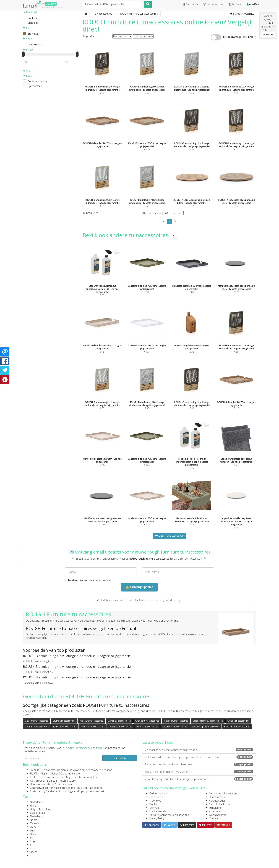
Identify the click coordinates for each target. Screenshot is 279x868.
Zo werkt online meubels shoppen (169, 815)
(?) (255, 37)
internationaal (64, 784)
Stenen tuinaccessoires (119, 721)
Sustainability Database (44, 791)
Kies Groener (37, 781)
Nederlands (37, 802)
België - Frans (38, 813)
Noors (34, 820)
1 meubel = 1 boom (221, 804)
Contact (214, 818)
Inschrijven (120, 758)
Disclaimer (155, 804)
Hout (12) (33, 18)
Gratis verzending (37, 81)
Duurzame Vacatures (42, 784)
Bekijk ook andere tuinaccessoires (130, 235)
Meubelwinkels (158, 811)
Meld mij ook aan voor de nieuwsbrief (88, 580)
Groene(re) (51, 4)
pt (31, 838)
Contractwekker (39, 788)
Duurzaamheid (217, 797)
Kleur (27, 28)
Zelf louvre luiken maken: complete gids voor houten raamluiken (199, 757)
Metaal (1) (33, 23)
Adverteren (215, 811)
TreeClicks (36, 770)
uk (31, 848)
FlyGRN (34, 773)
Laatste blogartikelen (159, 742)
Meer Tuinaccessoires (169, 536)
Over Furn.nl (156, 797)
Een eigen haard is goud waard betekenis (199, 764)
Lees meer (268, 34)
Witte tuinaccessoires (147, 727)
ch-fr (33, 830)
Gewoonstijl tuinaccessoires (205, 727)
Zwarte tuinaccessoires (92, 727)
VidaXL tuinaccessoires (92, 721)
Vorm (28, 71)
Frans (33, 806)
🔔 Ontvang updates (139, 587)
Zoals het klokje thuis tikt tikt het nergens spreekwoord (199, 779)
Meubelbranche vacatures (224, 793)
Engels (34, 841)
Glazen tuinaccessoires (36, 721)
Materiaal (30, 12)
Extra (28, 76)
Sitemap (154, 808)
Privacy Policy (157, 818)
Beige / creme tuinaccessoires (208, 721)
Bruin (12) (33, 34)
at (31, 855)
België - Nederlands (41, 809)
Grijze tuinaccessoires (238, 721)
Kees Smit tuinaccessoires (237, 727)
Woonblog (155, 801)
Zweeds (35, 823)
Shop (28, 39)
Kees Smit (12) (36, 44)
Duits (33, 834)
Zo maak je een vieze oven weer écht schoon (199, 750)
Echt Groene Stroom (42, 777)
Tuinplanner (216, 808)
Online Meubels (158, 793)
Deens (34, 852)
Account (235, 4)
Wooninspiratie (218, 815)
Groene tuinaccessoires (147, 721)
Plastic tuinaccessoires (65, 727)
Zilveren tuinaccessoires (175, 727)
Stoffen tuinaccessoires (120, 727)
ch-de (33, 827)
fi (31, 845)
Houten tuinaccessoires (37, 727)
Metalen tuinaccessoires (176, 721)
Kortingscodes (217, 801)
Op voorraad (35, 86)
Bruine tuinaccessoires (64, 721)
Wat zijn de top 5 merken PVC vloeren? (199, 772)
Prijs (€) (28, 50)
